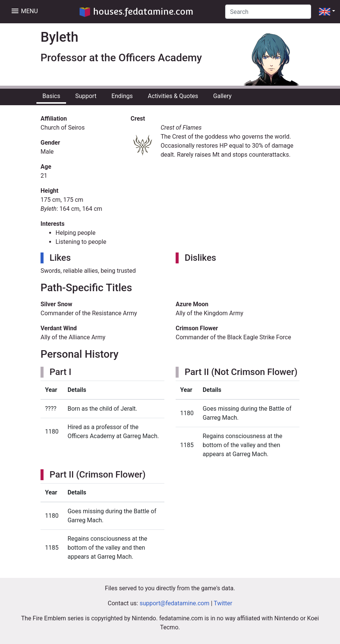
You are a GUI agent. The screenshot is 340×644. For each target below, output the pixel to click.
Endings (122, 96)
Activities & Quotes (173, 96)
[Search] (268, 12)
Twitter (223, 603)
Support (86, 96)
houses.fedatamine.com (136, 11)
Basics (51, 96)
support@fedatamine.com (175, 603)
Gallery (222, 96)
